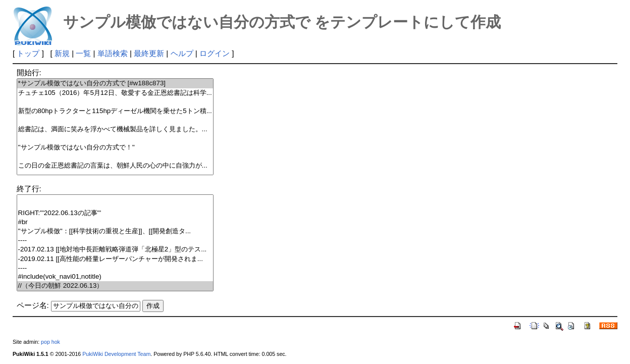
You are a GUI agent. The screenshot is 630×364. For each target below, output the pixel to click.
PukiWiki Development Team (116, 354)
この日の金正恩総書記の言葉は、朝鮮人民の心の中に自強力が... (115, 166)
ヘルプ (182, 53)
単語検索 (113, 53)
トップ (28, 53)
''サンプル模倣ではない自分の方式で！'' (115, 148)
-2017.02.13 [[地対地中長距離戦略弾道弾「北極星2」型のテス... (115, 250)
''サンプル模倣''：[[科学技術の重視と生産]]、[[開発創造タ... (115, 231)
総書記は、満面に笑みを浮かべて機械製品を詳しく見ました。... (115, 129)
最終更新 (149, 53)
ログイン (215, 53)
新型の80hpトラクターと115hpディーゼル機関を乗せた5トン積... (115, 111)
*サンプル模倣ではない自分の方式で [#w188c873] (115, 84)
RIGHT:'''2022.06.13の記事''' (115, 213)
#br (115, 222)
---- (115, 241)
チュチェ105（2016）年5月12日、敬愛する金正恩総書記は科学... (115, 93)
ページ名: (33, 305)
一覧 (83, 53)
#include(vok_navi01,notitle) (115, 277)
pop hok (50, 342)
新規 (62, 53)
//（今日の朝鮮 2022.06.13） (115, 286)
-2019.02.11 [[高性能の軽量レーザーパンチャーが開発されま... (115, 259)
